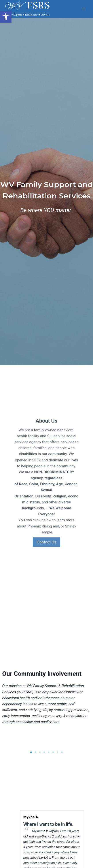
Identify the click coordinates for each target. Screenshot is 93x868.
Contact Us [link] (46, 564)
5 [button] (49, 752)
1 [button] (31, 752)
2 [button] (36, 752)
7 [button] (58, 752)
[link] (6, 17)
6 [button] (53, 752)
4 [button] (44, 752)
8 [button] (62, 752)
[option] (24, 737)
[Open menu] (84, 9)
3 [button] (40, 752)
